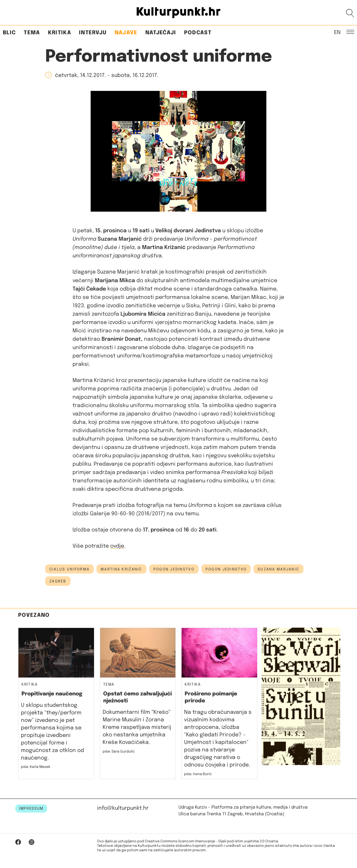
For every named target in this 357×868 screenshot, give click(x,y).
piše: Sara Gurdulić (119, 752)
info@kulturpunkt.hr (123, 808)
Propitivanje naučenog (52, 694)
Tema (32, 33)
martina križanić (121, 569)
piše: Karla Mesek (36, 767)
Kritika (60, 33)
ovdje (117, 546)
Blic (9, 33)
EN (337, 32)
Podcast (198, 33)
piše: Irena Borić (198, 774)
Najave (126, 33)
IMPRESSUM (31, 809)
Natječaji (161, 33)
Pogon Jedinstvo (174, 569)
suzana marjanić (278, 569)
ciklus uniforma (69, 569)
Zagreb (58, 581)
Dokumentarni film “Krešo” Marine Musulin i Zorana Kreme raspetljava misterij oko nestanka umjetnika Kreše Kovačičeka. (137, 727)
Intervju (93, 33)
